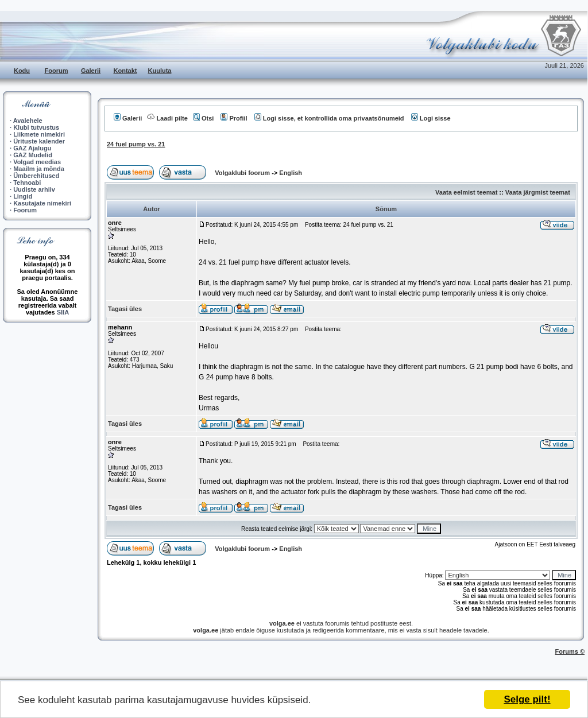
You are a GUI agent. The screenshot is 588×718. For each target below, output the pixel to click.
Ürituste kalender (39, 141)
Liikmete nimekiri (39, 134)
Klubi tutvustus (36, 127)
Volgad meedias (37, 162)
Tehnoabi (27, 183)
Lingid (23, 196)
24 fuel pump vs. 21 (136, 144)
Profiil (234, 118)
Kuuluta (160, 71)
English (291, 173)
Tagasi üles (125, 309)
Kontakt (125, 71)
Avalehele (28, 121)
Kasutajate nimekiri (42, 203)
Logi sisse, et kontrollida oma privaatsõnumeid (329, 118)
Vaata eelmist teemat (466, 192)
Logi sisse (431, 118)
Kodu (22, 71)
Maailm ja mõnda (39, 169)
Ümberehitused (36, 176)
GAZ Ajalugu (32, 148)
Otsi (203, 118)
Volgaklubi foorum (243, 173)
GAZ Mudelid (33, 155)
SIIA (63, 312)
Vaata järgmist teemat (538, 192)
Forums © (570, 651)
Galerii (91, 71)
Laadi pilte (167, 118)
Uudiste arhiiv (34, 189)
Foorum (57, 71)
